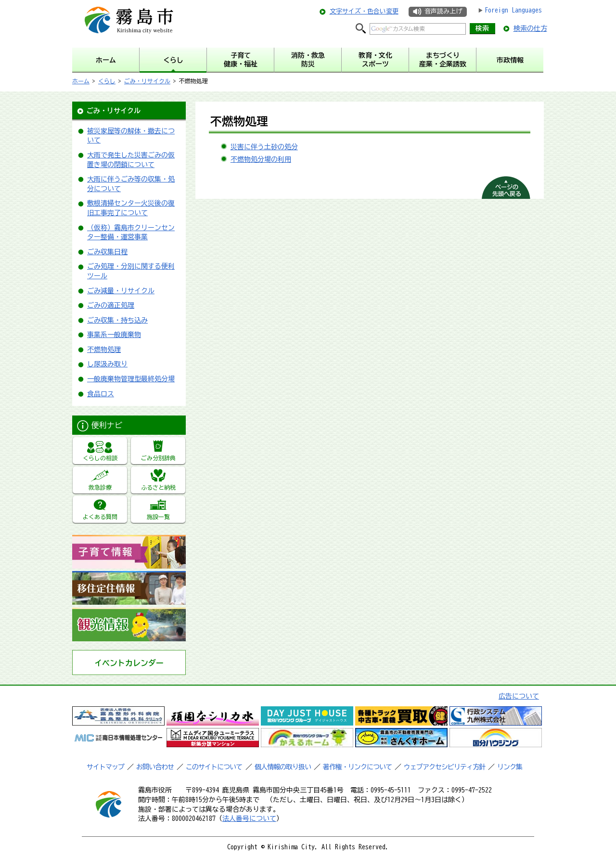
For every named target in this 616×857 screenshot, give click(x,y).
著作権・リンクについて (357, 767)
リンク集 (510, 767)
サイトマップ (105, 767)
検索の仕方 (530, 28)
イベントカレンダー (129, 663)
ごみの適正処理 (111, 305)
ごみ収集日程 (107, 252)
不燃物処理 (104, 350)
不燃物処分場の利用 (261, 159)
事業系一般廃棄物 (114, 335)
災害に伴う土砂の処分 (264, 147)
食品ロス (101, 394)
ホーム (81, 81)
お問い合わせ (155, 767)
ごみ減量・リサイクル (121, 291)
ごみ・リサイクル (147, 81)
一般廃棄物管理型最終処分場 (131, 379)
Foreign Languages (513, 10)
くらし (107, 81)
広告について (519, 696)
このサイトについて (214, 767)
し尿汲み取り (107, 364)
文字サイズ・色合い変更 (364, 11)
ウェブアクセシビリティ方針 (444, 767)
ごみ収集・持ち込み (117, 320)
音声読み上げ (443, 11)
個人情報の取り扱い (283, 767)
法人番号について (249, 818)
